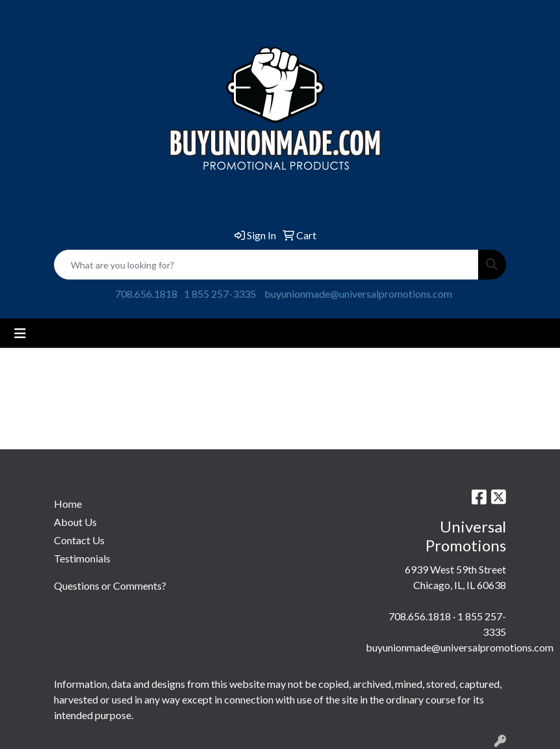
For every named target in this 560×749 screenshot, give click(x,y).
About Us (75, 522)
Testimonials (82, 558)
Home (68, 504)
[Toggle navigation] (20, 333)
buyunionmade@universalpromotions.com (358, 294)
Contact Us (79, 540)
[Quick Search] (266, 265)
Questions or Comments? (110, 585)
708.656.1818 (146, 294)
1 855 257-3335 (220, 294)
